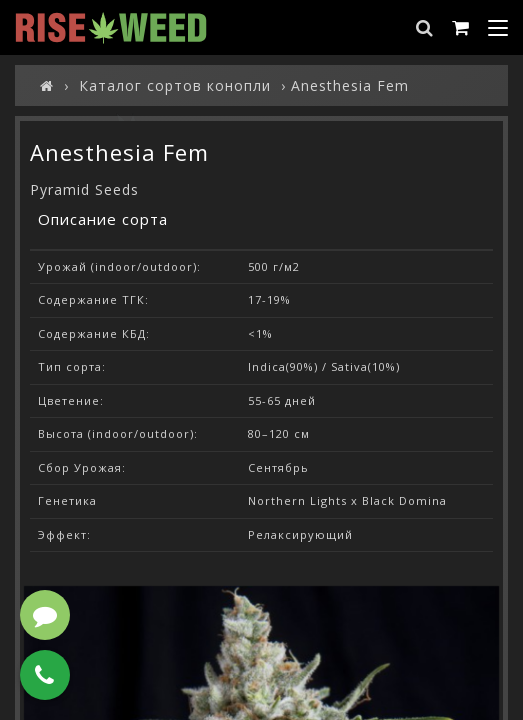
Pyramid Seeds (84, 189)
